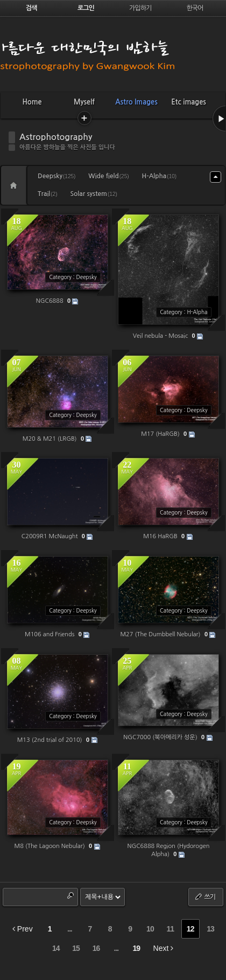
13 (210, 929)
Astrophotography (56, 137)
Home (32, 102)
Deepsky (56, 176)
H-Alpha (160, 176)
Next (164, 948)
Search (70, 895)
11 (170, 929)
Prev (23, 929)
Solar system (93, 194)
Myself (84, 102)
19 (136, 948)
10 (150, 929)
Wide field (108, 176)
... (70, 929)
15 (76, 948)
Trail (47, 194)
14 (56, 948)
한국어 (195, 8)
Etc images (189, 102)
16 (96, 948)
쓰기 (205, 896)
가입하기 (140, 8)
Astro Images (136, 102)
